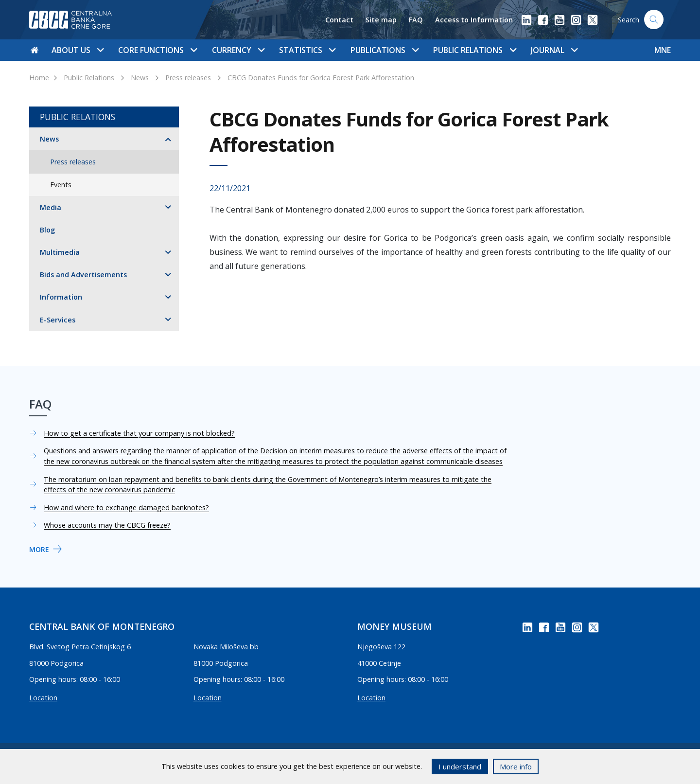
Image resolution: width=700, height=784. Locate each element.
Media (51, 207)
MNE (663, 50)
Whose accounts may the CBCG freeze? (107, 525)
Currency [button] (238, 50)
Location (43, 698)
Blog (47, 230)
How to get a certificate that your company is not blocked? (139, 433)
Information (61, 297)
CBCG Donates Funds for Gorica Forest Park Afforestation (321, 78)
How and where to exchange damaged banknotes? (126, 508)
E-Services (58, 320)
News (140, 78)
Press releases (188, 78)
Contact (339, 20)
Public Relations (89, 78)
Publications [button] (385, 50)
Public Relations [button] (474, 50)
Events (61, 185)
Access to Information (474, 20)
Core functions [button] (157, 50)
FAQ (416, 20)
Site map (381, 20)
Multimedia (60, 252)
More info (516, 766)
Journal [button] (554, 50)
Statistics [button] (307, 50)
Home (39, 78)
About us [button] (78, 50)
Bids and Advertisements (83, 275)
